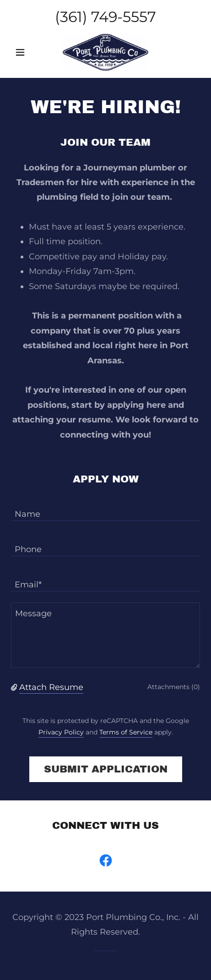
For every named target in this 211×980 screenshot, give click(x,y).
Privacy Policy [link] (61, 732)
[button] (25, 52)
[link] (106, 52)
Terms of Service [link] (126, 732)
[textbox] (105, 509)
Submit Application (106, 769)
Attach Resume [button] (51, 687)
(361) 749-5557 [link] (105, 17)
